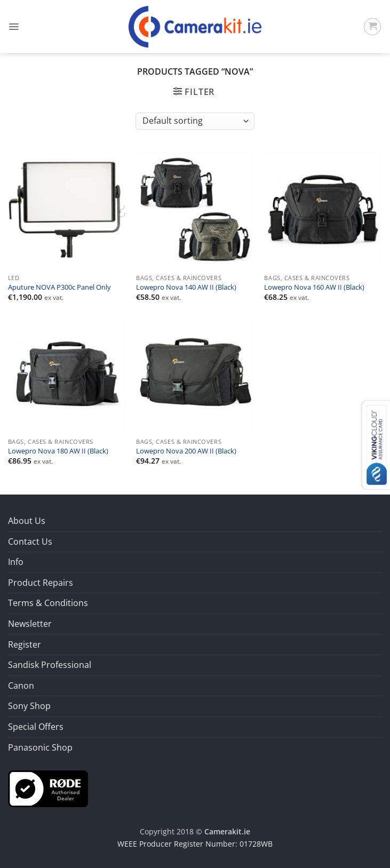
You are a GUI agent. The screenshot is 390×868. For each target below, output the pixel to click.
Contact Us (30, 541)
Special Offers (36, 727)
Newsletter (30, 624)
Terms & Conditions (48, 603)
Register (25, 644)
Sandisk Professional (50, 665)
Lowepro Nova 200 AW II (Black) (186, 451)
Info (16, 562)
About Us (27, 521)
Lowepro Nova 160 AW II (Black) (314, 288)
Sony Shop (29, 706)
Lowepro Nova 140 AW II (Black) (186, 288)
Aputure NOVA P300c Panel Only (59, 288)
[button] (14, 27)
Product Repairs (41, 583)
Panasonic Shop (40, 747)
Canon (21, 686)
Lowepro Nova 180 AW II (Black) (58, 451)
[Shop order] (195, 121)
